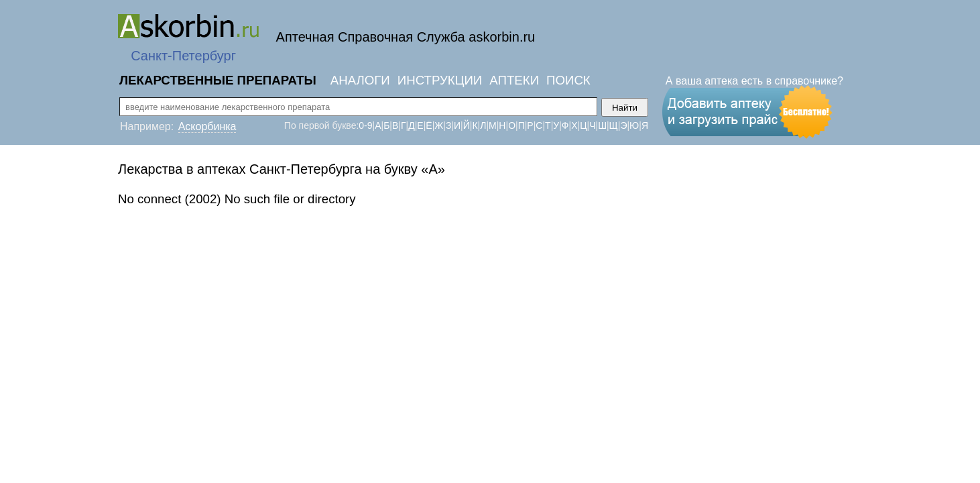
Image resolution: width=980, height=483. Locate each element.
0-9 (365, 125)
